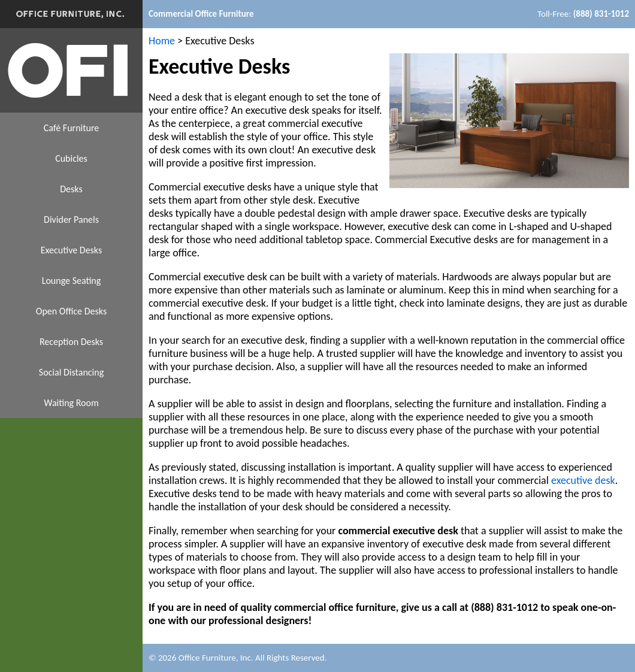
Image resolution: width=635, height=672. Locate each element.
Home (162, 41)
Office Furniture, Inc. (216, 658)
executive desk (583, 480)
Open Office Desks (71, 311)
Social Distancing (71, 372)
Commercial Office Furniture (201, 14)
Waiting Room (71, 403)
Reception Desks (71, 342)
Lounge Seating (72, 281)
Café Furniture (72, 128)
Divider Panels (71, 220)
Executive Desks (71, 250)
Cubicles (71, 158)
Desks (71, 189)
